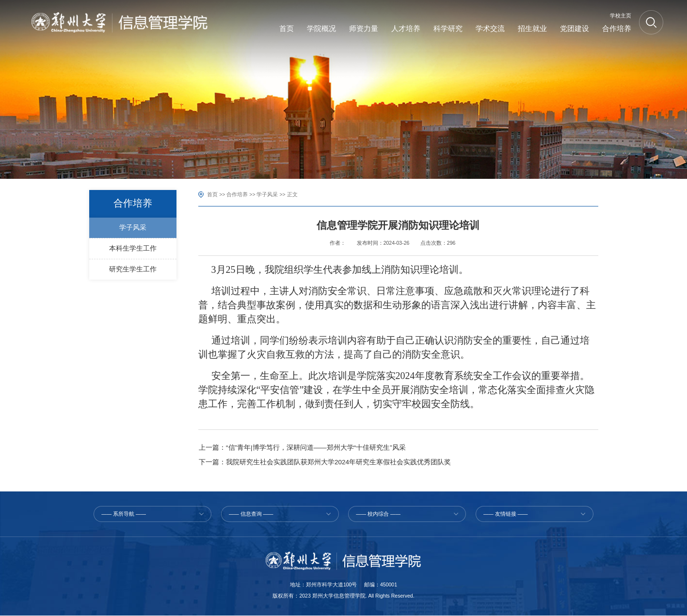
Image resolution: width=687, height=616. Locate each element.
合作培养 (237, 194)
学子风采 (267, 194)
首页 (212, 194)
